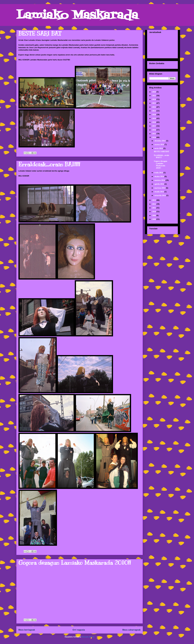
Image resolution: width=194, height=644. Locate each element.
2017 (154, 126)
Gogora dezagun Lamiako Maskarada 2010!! (75, 563)
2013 (154, 200)
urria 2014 (159, 148)
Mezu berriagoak (27, 630)
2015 (154, 134)
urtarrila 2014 (160, 195)
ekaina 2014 (159, 177)
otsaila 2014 (159, 192)
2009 (154, 215)
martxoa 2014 (160, 188)
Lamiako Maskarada (77, 16)
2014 (154, 137)
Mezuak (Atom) (88, 637)
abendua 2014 (160, 141)
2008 (154, 219)
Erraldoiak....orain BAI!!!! (49, 164)
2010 (154, 212)
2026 (154, 92)
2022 (154, 107)
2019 (154, 118)
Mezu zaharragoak (131, 630)
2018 (154, 122)
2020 (154, 115)
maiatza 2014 (160, 180)
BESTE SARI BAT (40, 34)
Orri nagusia (79, 630)
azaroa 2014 (159, 145)
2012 (154, 204)
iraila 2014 (159, 173)
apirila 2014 (159, 184)
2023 (154, 103)
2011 (154, 208)
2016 (154, 130)
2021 (154, 111)
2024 (154, 99)
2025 (154, 96)
